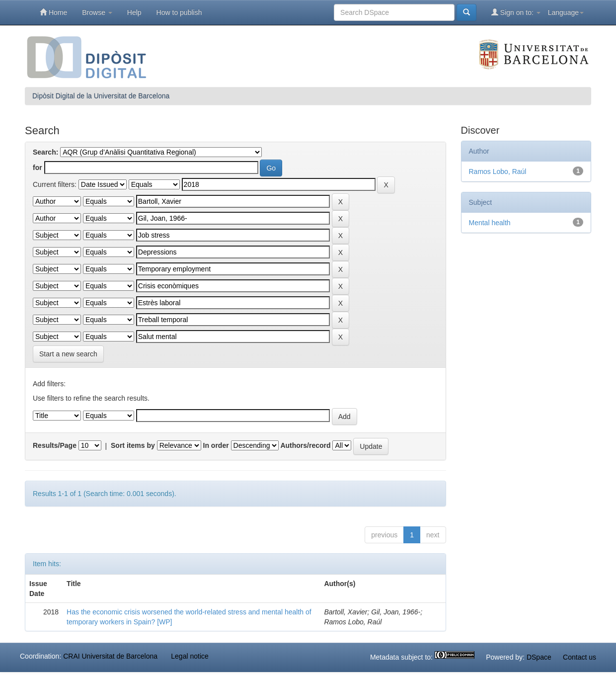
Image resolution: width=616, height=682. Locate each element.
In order (216, 445)
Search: (45, 152)
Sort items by (133, 445)
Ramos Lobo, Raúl (498, 171)
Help (134, 12)
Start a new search (68, 354)
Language (566, 12)
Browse (97, 12)
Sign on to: (516, 12)
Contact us (579, 657)
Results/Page (55, 445)
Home (53, 12)
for (38, 168)
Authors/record (305, 445)
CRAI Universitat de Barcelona (110, 656)
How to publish (179, 12)
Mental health (490, 223)
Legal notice (190, 656)
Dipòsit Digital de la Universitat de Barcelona (101, 96)
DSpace (539, 657)
